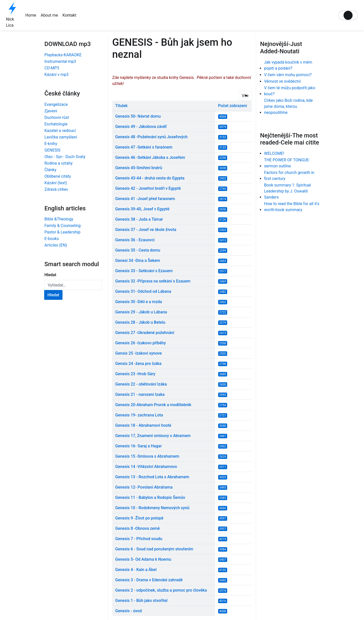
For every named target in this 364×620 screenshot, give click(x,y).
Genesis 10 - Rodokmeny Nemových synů (152, 508)
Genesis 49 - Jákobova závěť (141, 127)
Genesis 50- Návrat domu (138, 116)
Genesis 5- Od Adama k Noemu (143, 559)
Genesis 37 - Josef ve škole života (146, 230)
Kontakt (69, 15)
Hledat (50, 275)
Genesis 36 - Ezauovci (135, 240)
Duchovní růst (57, 117)
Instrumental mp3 (60, 61)
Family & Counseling (63, 226)
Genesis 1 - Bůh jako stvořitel (141, 601)
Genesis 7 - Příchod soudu (139, 539)
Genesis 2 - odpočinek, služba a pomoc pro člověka (161, 590)
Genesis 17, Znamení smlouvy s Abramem (153, 436)
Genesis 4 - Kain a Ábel (136, 570)
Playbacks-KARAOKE (63, 55)
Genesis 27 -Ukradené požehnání (145, 333)
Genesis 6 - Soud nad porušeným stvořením (154, 549)
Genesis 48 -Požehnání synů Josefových (151, 137)
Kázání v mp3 (56, 75)
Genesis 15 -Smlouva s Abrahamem (147, 456)
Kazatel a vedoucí (60, 131)
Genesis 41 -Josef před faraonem (145, 199)
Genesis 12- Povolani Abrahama (144, 487)
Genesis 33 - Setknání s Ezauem (144, 271)
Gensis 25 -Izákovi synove (138, 353)
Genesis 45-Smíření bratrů (139, 168)
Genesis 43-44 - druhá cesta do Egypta (150, 178)
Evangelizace (56, 104)
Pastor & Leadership (62, 232)
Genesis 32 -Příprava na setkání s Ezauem (153, 281)
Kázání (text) (56, 183)
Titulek (121, 106)
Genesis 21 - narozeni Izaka (140, 394)
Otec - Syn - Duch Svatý (65, 157)
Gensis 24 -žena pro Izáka (138, 364)
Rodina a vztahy (58, 163)
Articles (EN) (56, 245)
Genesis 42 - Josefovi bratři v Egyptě (148, 188)
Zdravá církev (56, 189)
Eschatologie (56, 124)
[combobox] (73, 285)
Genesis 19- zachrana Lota (139, 415)
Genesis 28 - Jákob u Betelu (140, 322)
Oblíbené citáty (58, 176)
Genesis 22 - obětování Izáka (141, 384)
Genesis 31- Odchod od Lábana (143, 291)
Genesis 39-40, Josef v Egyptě (142, 209)
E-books (52, 239)
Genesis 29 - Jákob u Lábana (141, 312)
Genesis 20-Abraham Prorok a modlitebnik (153, 405)
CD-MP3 (52, 68)
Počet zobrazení (233, 106)
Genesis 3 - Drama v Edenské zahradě (149, 580)
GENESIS (52, 150)
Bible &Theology (59, 219)
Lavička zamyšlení (61, 137)
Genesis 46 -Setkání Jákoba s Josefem (150, 157)
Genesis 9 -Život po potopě (139, 518)
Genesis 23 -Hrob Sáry (135, 374)
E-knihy (51, 144)
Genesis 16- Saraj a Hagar (138, 446)
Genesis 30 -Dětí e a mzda (139, 302)
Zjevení (51, 111)
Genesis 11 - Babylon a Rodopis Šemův (150, 497)
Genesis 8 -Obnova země (137, 528)
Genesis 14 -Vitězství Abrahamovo (146, 467)
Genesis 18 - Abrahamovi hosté (143, 425)
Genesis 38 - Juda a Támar (139, 219)
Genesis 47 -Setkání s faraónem (144, 147)
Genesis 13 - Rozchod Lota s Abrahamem (152, 477)
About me (49, 15)
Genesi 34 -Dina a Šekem (138, 260)
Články (50, 170)
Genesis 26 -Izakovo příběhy (141, 343)
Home (31, 15)
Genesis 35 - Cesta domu (138, 250)
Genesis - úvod (129, 611)
